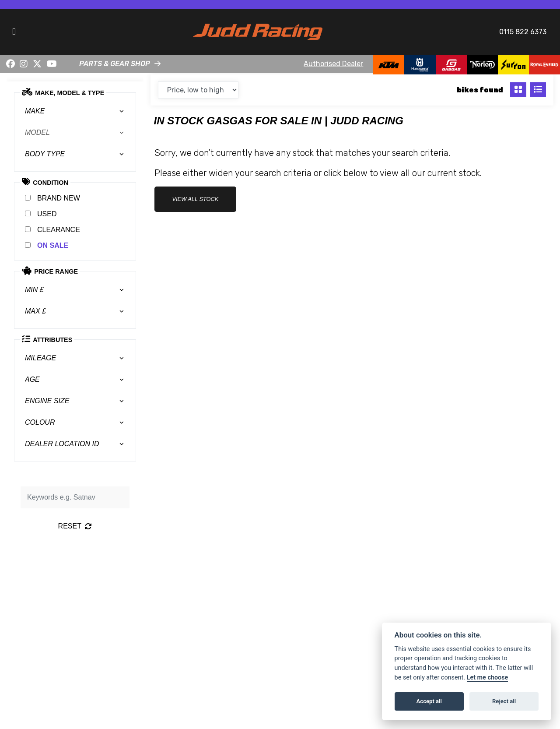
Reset (75, 526)
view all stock (196, 199)
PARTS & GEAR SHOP (115, 64)
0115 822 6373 (523, 32)
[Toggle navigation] (14, 32)
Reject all (504, 701)
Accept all (429, 701)
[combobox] (75, 111)
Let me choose (488, 678)
